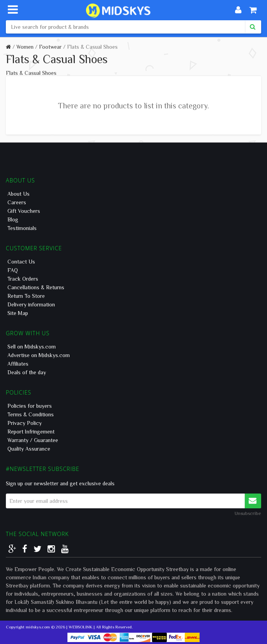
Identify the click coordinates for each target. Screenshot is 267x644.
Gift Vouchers (24, 211)
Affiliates (18, 364)
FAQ (13, 270)
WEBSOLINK (80, 627)
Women (25, 47)
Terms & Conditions (31, 414)
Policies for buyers (30, 406)
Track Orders (23, 279)
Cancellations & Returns (36, 287)
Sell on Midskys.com (32, 347)
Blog (13, 219)
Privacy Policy (25, 423)
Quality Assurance (29, 449)
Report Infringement (31, 432)
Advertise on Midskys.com (39, 355)
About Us (19, 194)
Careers (17, 202)
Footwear (50, 47)
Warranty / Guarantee (33, 440)
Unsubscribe (248, 513)
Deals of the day (27, 372)
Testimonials (22, 228)
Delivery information (31, 304)
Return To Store (26, 296)
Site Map (18, 313)
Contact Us (21, 262)
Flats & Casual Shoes (92, 47)
